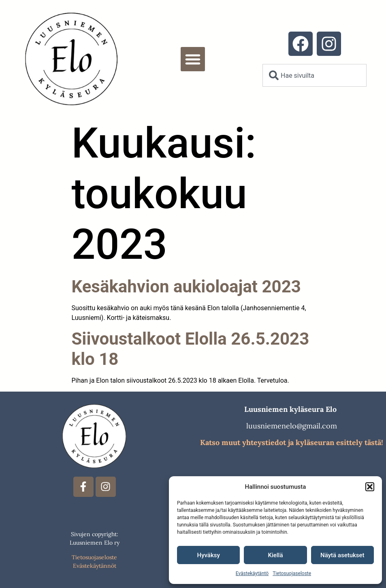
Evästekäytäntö (252, 573)
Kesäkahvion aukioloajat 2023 (186, 287)
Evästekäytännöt (95, 566)
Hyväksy (209, 555)
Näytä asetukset (342, 555)
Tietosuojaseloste (292, 573)
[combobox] (315, 75)
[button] (370, 487)
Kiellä (275, 555)
